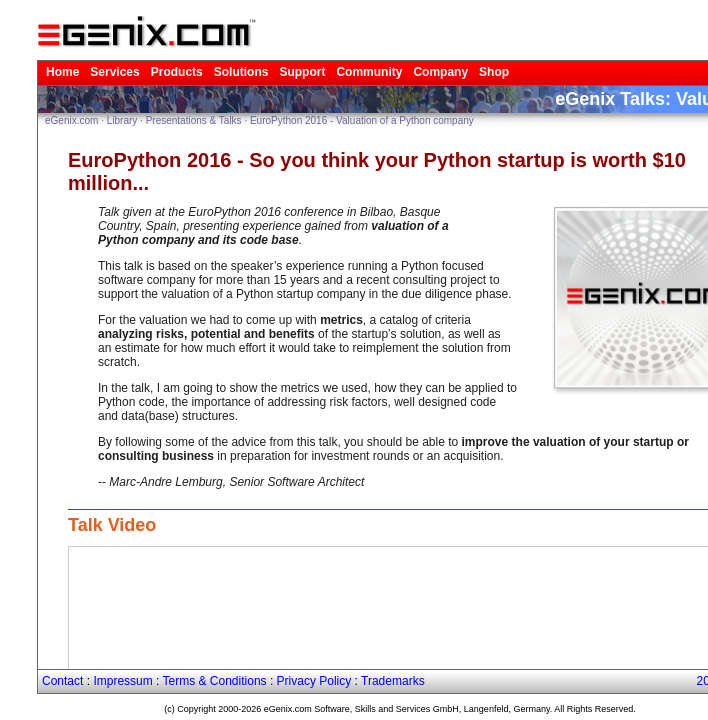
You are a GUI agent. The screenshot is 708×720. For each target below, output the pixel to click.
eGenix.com (33, 108)
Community (285, 58)
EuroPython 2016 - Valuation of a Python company (324, 108)
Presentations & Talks (156, 108)
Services (67, 58)
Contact (22, 667)
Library (84, 108)
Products (120, 58)
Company (346, 58)
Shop (391, 58)
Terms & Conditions (148, 667)
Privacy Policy (231, 667)
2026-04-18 (677, 667)
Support (228, 58)
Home (23, 58)
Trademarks (297, 667)
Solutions (176, 58)
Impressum (72, 667)
